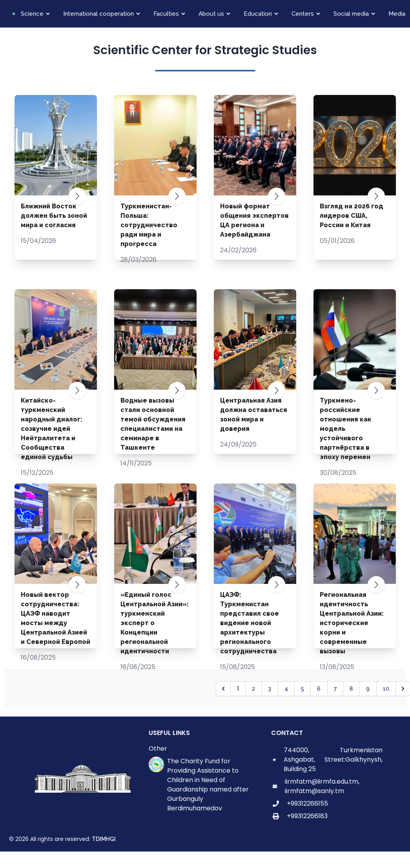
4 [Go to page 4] (286, 689)
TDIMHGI (104, 839)
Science (32, 14)
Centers (303, 14)
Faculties (166, 14)
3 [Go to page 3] (270, 689)
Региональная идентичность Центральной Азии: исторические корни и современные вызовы (352, 623)
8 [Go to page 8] (351, 689)
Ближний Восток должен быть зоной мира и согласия (54, 216)
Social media (351, 14)
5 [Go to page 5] (302, 689)
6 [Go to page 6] (319, 689)
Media (397, 14)
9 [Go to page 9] (368, 689)
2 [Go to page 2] (253, 689)
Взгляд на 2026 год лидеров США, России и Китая (352, 216)
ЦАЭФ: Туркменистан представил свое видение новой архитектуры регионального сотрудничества (250, 623)
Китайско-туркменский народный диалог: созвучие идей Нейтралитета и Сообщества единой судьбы (52, 429)
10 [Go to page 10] (386, 689)
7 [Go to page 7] (335, 689)
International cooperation (98, 14)
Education (258, 14)
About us (211, 14)
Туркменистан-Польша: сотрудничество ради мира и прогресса (149, 225)
